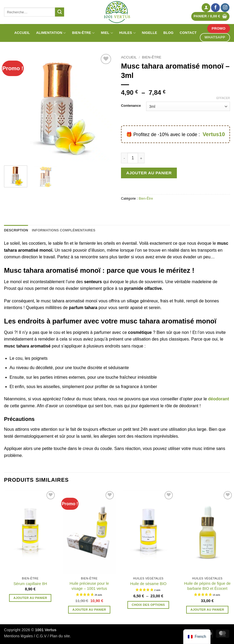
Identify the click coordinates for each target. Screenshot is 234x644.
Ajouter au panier (149, 173)
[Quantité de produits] (133, 158)
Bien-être (83, 33)
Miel (107, 33)
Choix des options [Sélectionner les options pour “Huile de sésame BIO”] (148, 605)
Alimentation (51, 33)
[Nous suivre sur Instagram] (225, 8)
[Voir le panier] (210, 16)
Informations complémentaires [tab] (64, 230)
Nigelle (149, 33)
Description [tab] (16, 230)
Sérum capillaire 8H (30, 584)
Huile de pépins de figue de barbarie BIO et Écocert (207, 586)
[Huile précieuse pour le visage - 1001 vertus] (89, 532)
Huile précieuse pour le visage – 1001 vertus (89, 586)
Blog (169, 33)
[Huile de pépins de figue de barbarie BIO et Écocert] (207, 532)
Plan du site (60, 636)
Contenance (131, 106)
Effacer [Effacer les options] (223, 98)
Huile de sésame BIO (148, 584)
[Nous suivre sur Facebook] (215, 8)
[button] (206, 8)
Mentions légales (18, 636)
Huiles (127, 33)
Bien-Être (152, 57)
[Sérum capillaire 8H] (30, 532)
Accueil (22, 33)
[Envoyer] (60, 12)
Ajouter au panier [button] (30, 598)
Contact (188, 33)
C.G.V (41, 636)
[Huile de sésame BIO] (148, 532)
